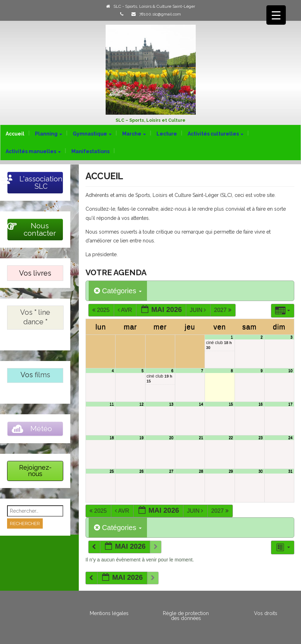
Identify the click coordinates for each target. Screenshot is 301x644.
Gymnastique (92, 134)
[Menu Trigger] (276, 15)
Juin (199, 310)
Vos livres (35, 273)
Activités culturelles (216, 134)
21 (201, 438)
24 (290, 438)
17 (290, 404)
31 (290, 471)
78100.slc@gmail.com (160, 14)
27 (171, 471)
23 (261, 438)
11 (112, 404)
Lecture (167, 134)
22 (231, 438)
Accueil (15, 134)
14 (201, 404)
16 (261, 404)
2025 (102, 310)
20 (171, 438)
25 (112, 471)
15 (231, 404)
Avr (126, 310)
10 (290, 371)
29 (231, 471)
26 (142, 471)
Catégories (118, 291)
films (42, 375)
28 (201, 471)
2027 (224, 310)
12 (142, 404)
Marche (134, 134)
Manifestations (90, 151)
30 (261, 471)
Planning (49, 134)
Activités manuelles (33, 151)
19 (142, 438)
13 (171, 404)
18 (112, 438)
